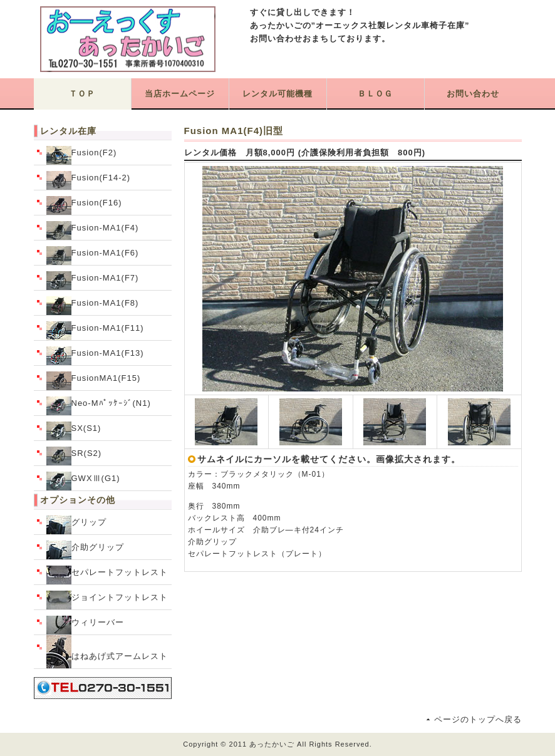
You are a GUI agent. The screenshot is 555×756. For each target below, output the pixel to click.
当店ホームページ (180, 94)
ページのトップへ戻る (478, 719)
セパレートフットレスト (107, 575)
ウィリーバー (85, 625)
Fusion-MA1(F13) (95, 356)
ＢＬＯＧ (375, 94)
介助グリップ (85, 550)
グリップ (76, 525)
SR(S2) (74, 456)
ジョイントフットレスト (107, 600)
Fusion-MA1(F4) (93, 230)
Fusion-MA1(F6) (93, 256)
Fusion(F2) (82, 155)
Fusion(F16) (84, 205)
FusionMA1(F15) (94, 381)
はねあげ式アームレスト (107, 652)
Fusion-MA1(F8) (93, 306)
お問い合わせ (473, 94)
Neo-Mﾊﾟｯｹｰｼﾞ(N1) (99, 406)
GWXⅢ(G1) (83, 481)
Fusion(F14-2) (89, 180)
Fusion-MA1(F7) (93, 281)
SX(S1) (74, 431)
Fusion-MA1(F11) (95, 331)
